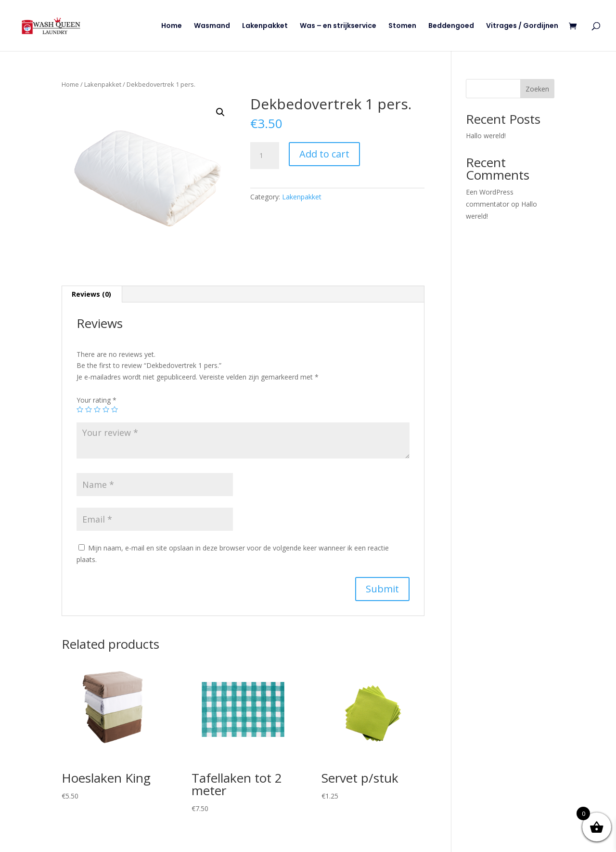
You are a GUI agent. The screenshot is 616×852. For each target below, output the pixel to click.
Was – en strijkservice (338, 26)
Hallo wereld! (486, 136)
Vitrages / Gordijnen (522, 26)
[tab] (92, 294)
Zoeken (537, 89)
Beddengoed (451, 26)
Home (172, 26)
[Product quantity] (265, 156)
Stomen (402, 26)
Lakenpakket (265, 26)
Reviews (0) (91, 294)
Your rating (96, 400)
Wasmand (212, 26)
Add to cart (324, 154)
